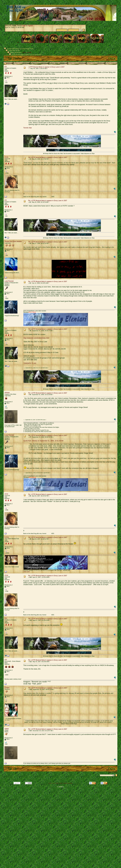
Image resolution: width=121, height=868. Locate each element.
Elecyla (24, 53)
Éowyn (7, 688)
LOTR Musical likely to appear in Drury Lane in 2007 (27, 55)
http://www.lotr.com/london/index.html (36, 338)
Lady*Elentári (9, 281)
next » (115, 55)
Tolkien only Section (14, 51)
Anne (7, 157)
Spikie (7, 729)
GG (6, 660)
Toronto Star (28, 128)
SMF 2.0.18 (52, 783)
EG (6, 67)
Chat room (27, 572)
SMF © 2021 (59, 783)
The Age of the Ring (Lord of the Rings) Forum (20, 49)
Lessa (7, 537)
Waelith (29, 53)
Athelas (7, 393)
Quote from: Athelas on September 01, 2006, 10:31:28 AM (43, 441)
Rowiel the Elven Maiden (13, 241)
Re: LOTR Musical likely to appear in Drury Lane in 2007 (48, 157)
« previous (110, 55)
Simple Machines (68, 783)
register (30, 26)
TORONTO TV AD (30, 363)
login (24, 26)
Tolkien (12, 53)
